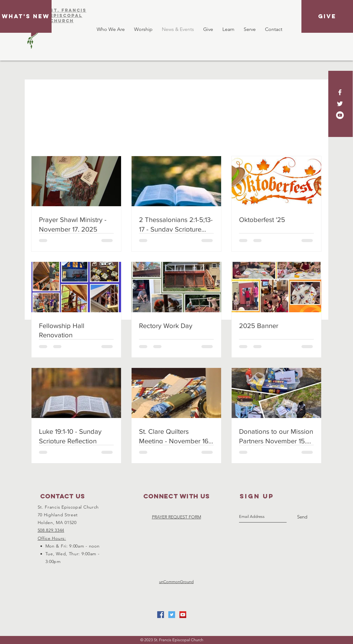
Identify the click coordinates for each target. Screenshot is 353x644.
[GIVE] (327, 16)
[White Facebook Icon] (340, 92)
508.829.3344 (51, 530)
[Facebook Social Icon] (161, 615)
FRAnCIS (74, 10)
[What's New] (26, 16)
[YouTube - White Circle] (340, 115)
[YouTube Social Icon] (183, 615)
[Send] (302, 517)
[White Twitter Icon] (340, 104)
